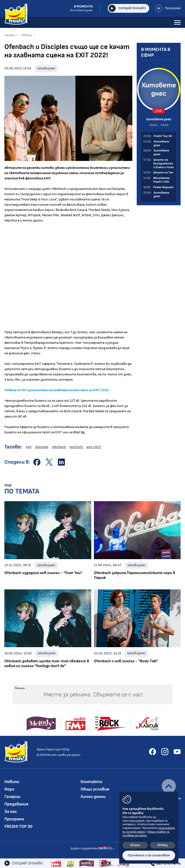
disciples (42, 447)
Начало (10, 35)
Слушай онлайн (127, 8)
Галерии (12, 797)
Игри (9, 789)
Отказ (163, 845)
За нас (11, 812)
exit (29, 447)
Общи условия (95, 789)
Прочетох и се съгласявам (149, 855)
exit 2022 (94, 447)
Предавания (16, 804)
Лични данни (93, 797)
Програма (168, 8)
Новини (27, 35)
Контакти (91, 782)
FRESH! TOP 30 (18, 827)
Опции (135, 845)
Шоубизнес (46, 68)
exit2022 (76, 447)
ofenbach (59, 447)
